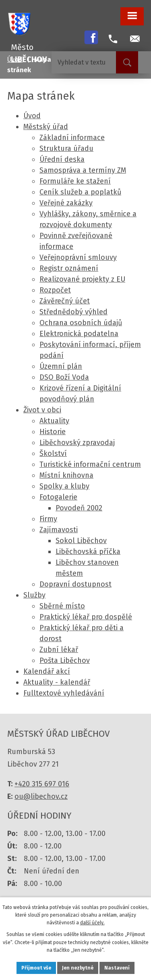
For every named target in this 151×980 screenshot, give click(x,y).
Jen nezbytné (78, 968)
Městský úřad (46, 127)
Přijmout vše (36, 968)
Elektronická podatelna (79, 334)
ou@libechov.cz (41, 796)
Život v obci (42, 410)
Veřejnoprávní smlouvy (78, 257)
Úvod (32, 116)
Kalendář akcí (47, 671)
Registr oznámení (69, 268)
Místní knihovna (66, 475)
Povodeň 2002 (79, 508)
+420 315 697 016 (42, 784)
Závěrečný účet (65, 301)
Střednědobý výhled (73, 312)
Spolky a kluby (64, 486)
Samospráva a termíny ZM (83, 170)
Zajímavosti (59, 530)
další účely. (92, 923)
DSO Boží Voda (64, 377)
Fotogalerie (58, 497)
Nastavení (117, 968)
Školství (53, 453)
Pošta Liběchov (65, 660)
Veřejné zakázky (66, 203)
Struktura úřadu (66, 148)
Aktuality (54, 421)
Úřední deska (62, 159)
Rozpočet (55, 290)
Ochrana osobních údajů (81, 323)
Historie (53, 432)
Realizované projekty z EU (82, 279)
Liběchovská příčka (88, 552)
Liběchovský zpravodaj (77, 443)
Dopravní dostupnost (75, 584)
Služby (34, 595)
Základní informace (72, 138)
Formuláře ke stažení (75, 181)
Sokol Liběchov (81, 541)
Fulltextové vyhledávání (64, 693)
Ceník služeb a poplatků (80, 192)
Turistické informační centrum (90, 464)
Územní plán (61, 366)
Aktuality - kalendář (57, 682)
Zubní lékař (59, 650)
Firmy (48, 519)
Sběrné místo (62, 606)
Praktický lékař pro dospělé (86, 617)
